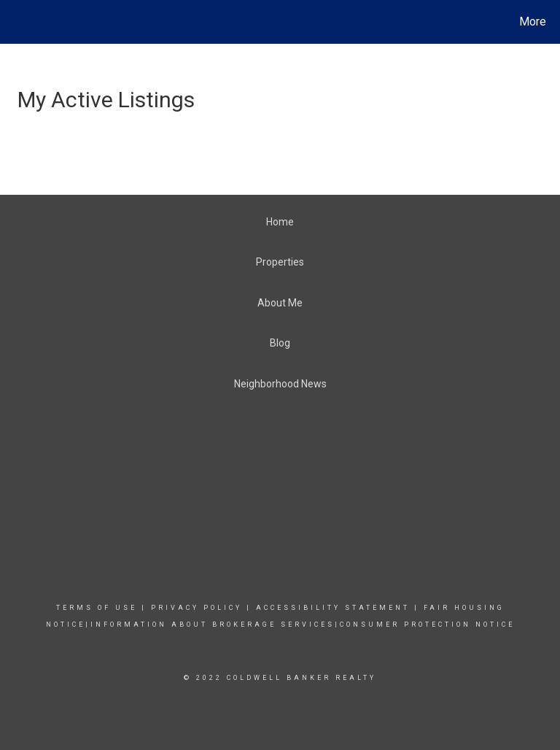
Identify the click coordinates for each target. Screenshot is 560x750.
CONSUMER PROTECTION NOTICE (427, 625)
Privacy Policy (197, 608)
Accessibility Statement (333, 608)
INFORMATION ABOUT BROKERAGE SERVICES (213, 625)
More (533, 22)
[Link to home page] (14, 22)
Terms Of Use (97, 608)
